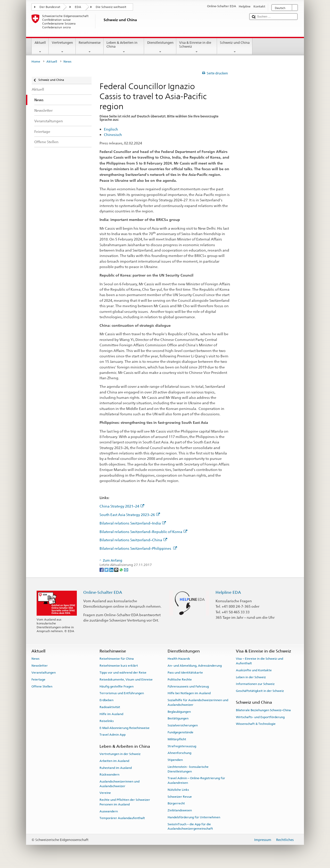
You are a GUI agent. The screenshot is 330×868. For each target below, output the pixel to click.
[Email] (126, 569)
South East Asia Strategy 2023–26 (130, 515)
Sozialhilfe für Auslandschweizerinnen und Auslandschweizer (198, 702)
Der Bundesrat (50, 7)
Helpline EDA (228, 592)
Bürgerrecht (176, 803)
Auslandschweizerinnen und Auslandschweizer (119, 784)
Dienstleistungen (160, 47)
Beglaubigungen (179, 711)
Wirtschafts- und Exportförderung (260, 717)
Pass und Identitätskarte (185, 673)
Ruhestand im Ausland (116, 768)
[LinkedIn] (112, 569)
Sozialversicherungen (183, 725)
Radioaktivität (110, 707)
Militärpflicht (177, 739)
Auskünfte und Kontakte (254, 670)
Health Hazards (179, 659)
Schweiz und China (235, 47)
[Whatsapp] (122, 569)
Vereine (105, 793)
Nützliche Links (178, 790)
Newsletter (40, 666)
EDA (78, 7)
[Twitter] (107, 569)
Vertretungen (62, 47)
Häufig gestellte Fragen (117, 686)
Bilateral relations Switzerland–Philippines (138, 548)
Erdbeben (106, 700)
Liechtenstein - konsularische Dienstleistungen (188, 769)
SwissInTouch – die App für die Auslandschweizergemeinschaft (190, 826)
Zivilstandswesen (180, 810)
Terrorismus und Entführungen (122, 693)
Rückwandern (109, 775)
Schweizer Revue (180, 796)
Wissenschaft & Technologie (256, 724)
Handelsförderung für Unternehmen (194, 817)
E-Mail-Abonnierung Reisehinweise (125, 728)
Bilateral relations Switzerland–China (133, 540)
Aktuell (40, 47)
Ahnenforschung (179, 753)
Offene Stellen (42, 686)
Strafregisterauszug (182, 746)
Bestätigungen (178, 718)
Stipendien (175, 760)
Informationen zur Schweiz (255, 684)
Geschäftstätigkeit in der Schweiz (260, 691)
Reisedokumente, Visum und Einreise (126, 680)
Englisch (111, 129)
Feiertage (38, 680)
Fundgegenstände (180, 732)
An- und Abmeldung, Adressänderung (195, 666)
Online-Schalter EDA (103, 592)
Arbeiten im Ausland (114, 761)
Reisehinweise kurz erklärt (119, 666)
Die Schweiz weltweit (111, 7)
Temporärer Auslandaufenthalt (122, 818)
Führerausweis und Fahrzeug (188, 686)
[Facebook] (102, 569)
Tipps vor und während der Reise (123, 673)
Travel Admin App (113, 735)
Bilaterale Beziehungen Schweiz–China (263, 710)
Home (36, 62)
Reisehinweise (90, 47)
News (35, 659)
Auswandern (109, 811)
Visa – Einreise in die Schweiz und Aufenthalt (259, 661)
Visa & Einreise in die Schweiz (197, 47)
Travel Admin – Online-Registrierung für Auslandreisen (196, 780)
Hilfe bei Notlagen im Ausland (189, 693)
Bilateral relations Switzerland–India (133, 523)
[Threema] (117, 569)
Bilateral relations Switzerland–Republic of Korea (143, 532)
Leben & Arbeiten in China (124, 47)
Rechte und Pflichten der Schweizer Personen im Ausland (125, 802)
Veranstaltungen (44, 673)
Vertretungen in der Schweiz (120, 754)
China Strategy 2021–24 (122, 506)
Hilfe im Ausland (111, 714)
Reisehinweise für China (117, 659)
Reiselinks (107, 721)
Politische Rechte (180, 680)
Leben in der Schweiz (251, 677)
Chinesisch (113, 135)
